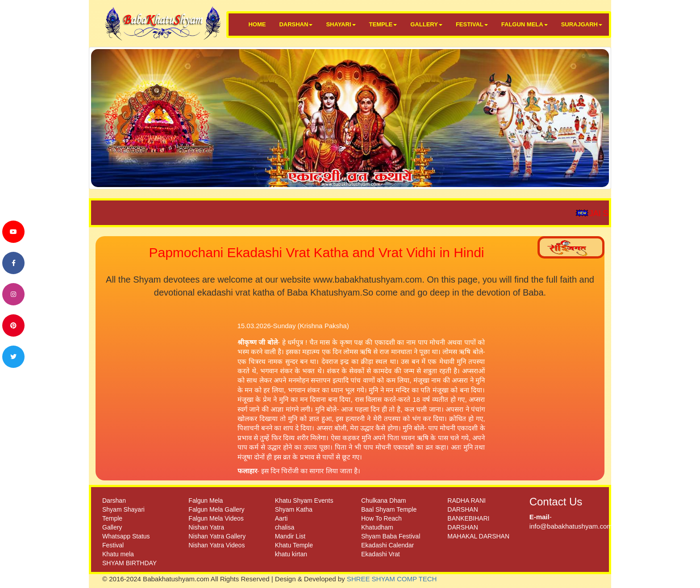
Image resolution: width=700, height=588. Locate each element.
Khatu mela (118, 554)
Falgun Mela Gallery (216, 509)
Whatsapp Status (126, 536)
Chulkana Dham (383, 500)
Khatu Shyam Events (304, 500)
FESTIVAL (472, 24)
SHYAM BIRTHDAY (129, 563)
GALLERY (426, 24)
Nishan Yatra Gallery (217, 536)
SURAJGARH (582, 24)
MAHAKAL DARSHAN (478, 536)
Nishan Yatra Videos (217, 545)
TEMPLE (383, 24)
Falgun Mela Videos (216, 518)
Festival (113, 545)
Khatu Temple (294, 545)
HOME (257, 24)
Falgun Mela (206, 500)
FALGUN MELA (525, 24)
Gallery (112, 527)
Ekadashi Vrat (381, 554)
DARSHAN (296, 24)
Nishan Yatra (206, 527)
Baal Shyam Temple (389, 509)
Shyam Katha (294, 509)
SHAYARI (341, 24)
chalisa (285, 527)
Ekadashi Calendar (387, 545)
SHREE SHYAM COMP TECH (392, 579)
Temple (112, 518)
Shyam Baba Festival (391, 536)
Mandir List (290, 536)
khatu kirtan (291, 554)
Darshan (114, 500)
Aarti (281, 518)
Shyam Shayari (123, 509)
